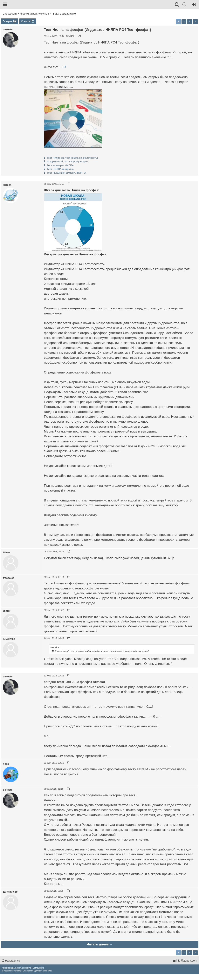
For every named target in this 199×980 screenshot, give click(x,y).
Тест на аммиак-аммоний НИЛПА (66, 173)
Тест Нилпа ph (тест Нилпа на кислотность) (72, 158)
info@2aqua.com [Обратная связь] (185, 961)
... (61, 67)
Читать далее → (100, 944)
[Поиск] (177, 5)
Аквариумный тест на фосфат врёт (67, 161)
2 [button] (184, 21)
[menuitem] (12, 968)
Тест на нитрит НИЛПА (60, 165)
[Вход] (193, 5)
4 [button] (195, 21)
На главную (11, 961)
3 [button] (190, 21)
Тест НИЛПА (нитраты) (60, 169)
